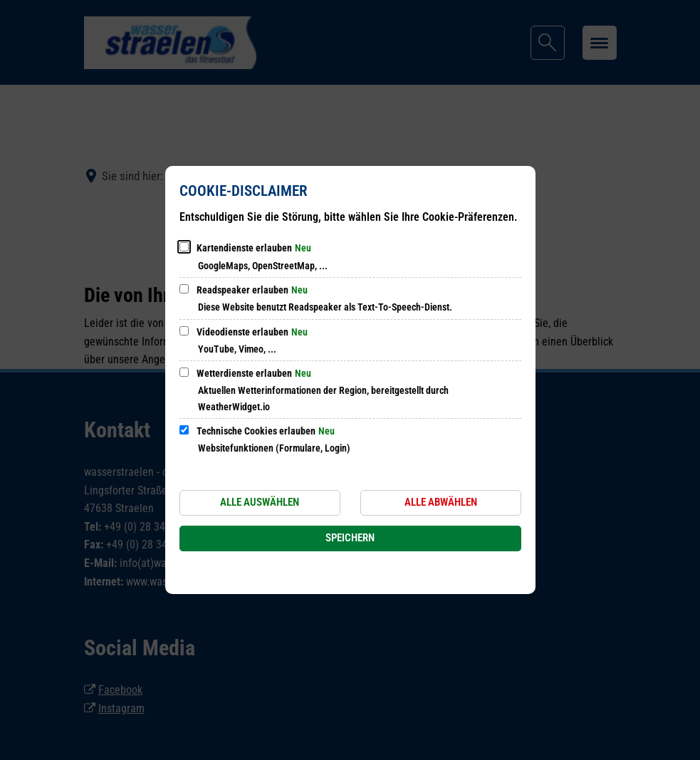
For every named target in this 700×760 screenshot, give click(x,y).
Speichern (350, 538)
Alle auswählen (260, 502)
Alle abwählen (441, 502)
